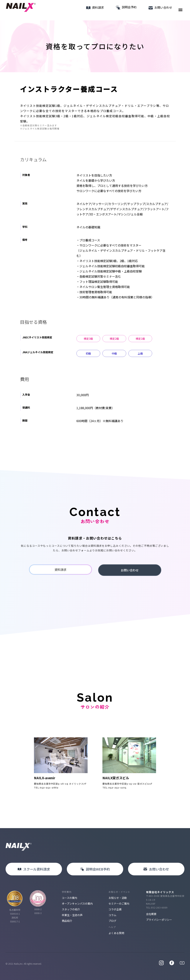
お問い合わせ (157, 10)
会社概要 (151, 914)
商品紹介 (67, 921)
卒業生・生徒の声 (72, 915)
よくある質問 (116, 933)
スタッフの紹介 (71, 909)
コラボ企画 (115, 909)
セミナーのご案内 (119, 904)
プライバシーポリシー (159, 920)
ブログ (112, 921)
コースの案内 (69, 898)
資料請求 (91, 10)
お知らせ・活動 (118, 898)
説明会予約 (122, 10)
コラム (112, 915)
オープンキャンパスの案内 (77, 904)
